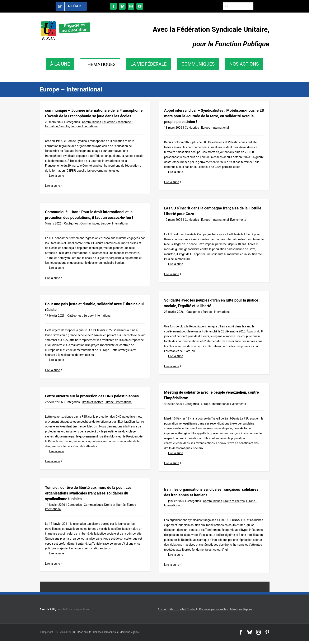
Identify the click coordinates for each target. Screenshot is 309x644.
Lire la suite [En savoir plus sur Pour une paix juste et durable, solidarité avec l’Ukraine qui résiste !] (53, 370)
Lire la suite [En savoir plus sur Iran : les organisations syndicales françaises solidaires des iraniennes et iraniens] (172, 565)
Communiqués (92, 122)
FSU (74, 632)
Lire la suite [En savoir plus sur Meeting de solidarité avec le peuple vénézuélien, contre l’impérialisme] (172, 463)
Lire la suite (55, 176)
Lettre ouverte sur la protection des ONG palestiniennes (92, 396)
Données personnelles (214, 609)
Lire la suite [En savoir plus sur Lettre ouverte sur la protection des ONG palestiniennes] (53, 461)
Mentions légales (241, 609)
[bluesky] (122, 6)
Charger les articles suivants (154, 587)
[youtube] (140, 6)
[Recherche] (227, 6)
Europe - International (85, 126)
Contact (192, 609)
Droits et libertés (93, 402)
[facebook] (113, 6)
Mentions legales (129, 632)
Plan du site (177, 609)
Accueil (163, 609)
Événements (238, 220)
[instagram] (131, 6)
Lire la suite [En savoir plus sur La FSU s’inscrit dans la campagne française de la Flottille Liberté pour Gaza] (172, 274)
